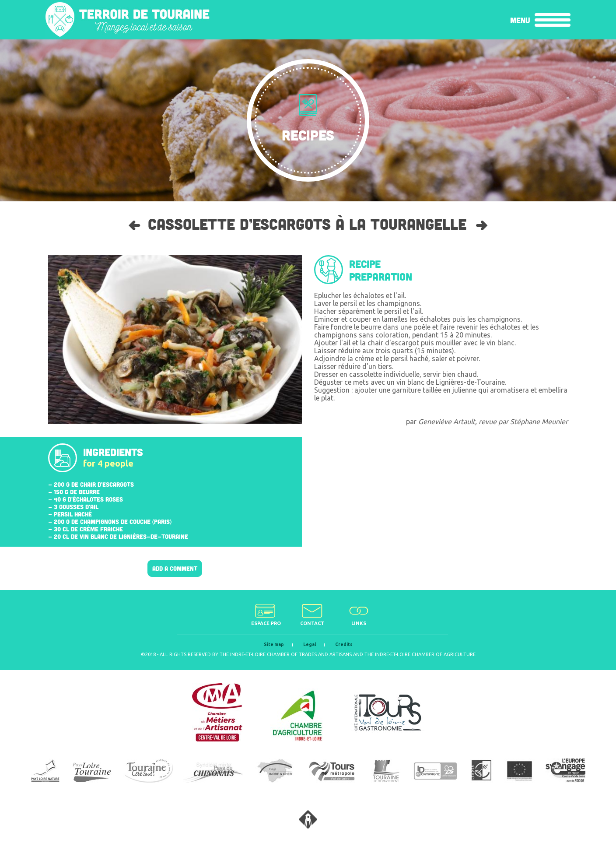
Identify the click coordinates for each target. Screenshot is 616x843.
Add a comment (175, 568)
